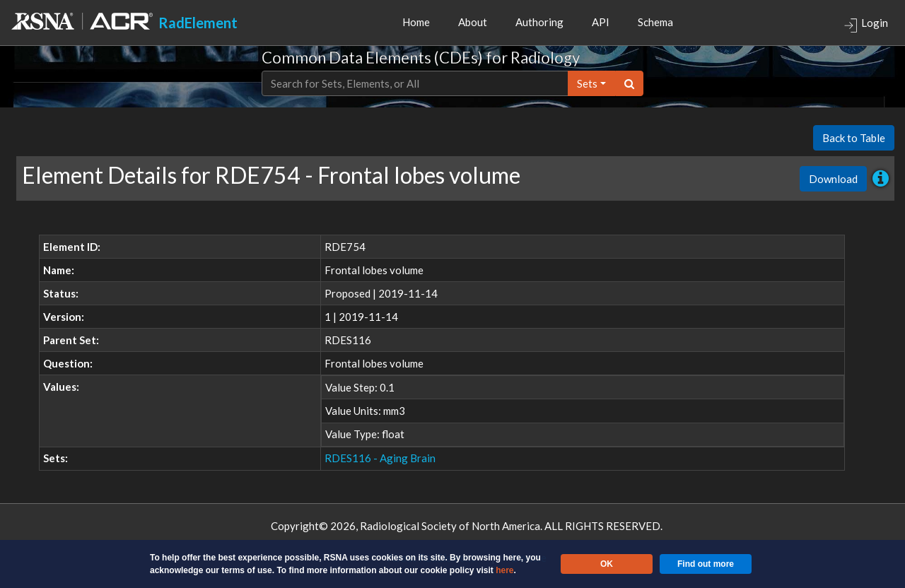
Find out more (706, 564)
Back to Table (854, 138)
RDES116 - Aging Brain (380, 458)
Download (833, 179)
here (504, 570)
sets (587, 83)
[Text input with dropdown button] (415, 84)
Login (866, 24)
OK (607, 564)
